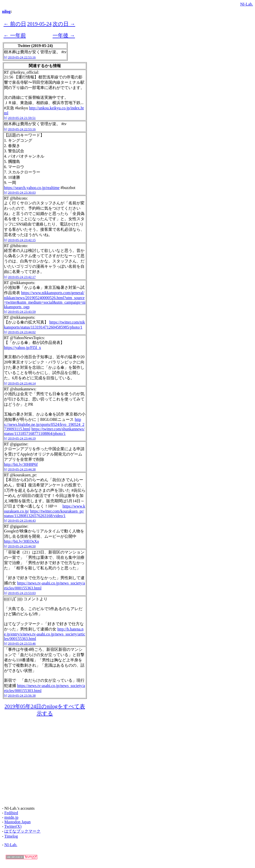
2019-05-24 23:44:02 (22, 332)
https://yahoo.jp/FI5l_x (23, 348)
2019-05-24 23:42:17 (22, 277)
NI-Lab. (247, 4)
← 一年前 (15, 35)
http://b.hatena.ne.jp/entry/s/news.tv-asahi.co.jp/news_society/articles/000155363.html (45, 634)
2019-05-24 (39, 24)
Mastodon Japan (17, 822)
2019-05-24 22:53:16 (22, 57)
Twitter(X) (13, 826)
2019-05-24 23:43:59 (22, 312)
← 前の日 (15, 24)
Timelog (11, 836)
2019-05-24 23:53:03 (22, 593)
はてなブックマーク (22, 831)
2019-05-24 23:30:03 (22, 192)
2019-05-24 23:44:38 (22, 469)
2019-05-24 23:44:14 (22, 383)
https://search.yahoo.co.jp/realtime (32, 188)
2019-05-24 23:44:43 (22, 520)
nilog (6, 11)
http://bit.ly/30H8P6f (21, 464)
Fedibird (11, 813)
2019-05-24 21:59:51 (22, 118)
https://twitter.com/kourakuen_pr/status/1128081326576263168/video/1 (44, 513)
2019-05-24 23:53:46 (22, 643)
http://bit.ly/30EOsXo (22, 541)
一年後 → (64, 35)
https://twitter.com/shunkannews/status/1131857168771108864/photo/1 (44, 431)
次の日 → (64, 24)
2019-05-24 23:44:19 (22, 438)
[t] (6, 57)
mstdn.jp (11, 817)
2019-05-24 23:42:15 (22, 240)
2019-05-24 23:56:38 (22, 695)
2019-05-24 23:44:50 (22, 546)
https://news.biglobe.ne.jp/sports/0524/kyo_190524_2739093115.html (44, 424)
